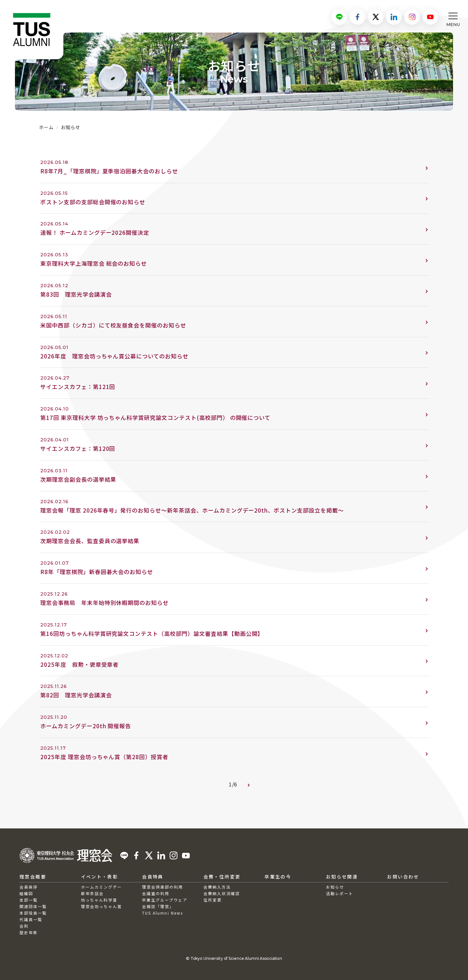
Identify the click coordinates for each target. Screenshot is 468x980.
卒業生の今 (278, 877)
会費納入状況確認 (222, 893)
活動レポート (340, 893)
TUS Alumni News (162, 913)
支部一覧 (29, 900)
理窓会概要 (33, 877)
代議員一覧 (31, 919)
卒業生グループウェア (165, 900)
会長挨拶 (29, 887)
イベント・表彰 (100, 877)
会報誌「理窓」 (158, 906)
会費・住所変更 (222, 877)
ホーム (46, 127)
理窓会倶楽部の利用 (162, 887)
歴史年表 (29, 932)
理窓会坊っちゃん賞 (101, 906)
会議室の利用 (156, 893)
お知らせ (335, 887)
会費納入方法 (217, 887)
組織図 (26, 893)
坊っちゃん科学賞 (99, 900)
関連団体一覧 (33, 906)
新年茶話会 (92, 893)
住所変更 (213, 900)
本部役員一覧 (33, 913)
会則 (24, 926)
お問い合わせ (403, 877)
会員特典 (153, 877)
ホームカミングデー (101, 887)
